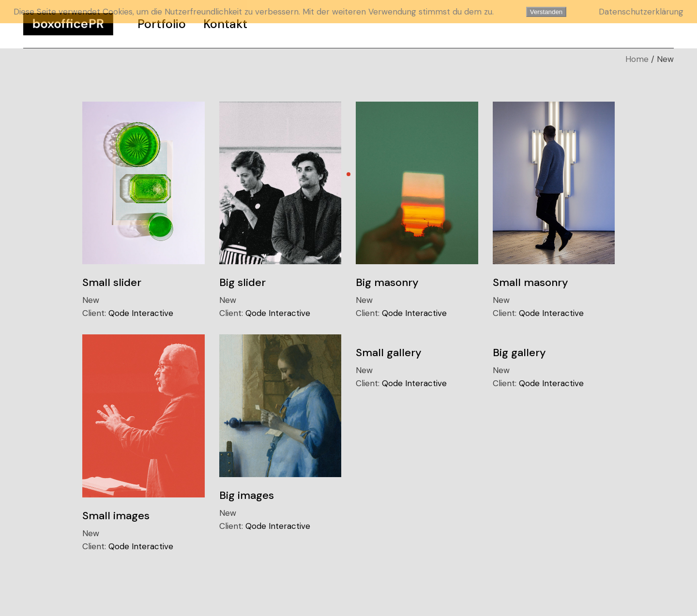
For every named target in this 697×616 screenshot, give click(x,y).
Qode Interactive (141, 313)
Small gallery (389, 353)
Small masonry (530, 282)
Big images (247, 495)
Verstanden (546, 12)
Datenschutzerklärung (641, 12)
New (91, 300)
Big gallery (519, 353)
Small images (116, 516)
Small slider (112, 282)
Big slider (242, 282)
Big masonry (387, 282)
